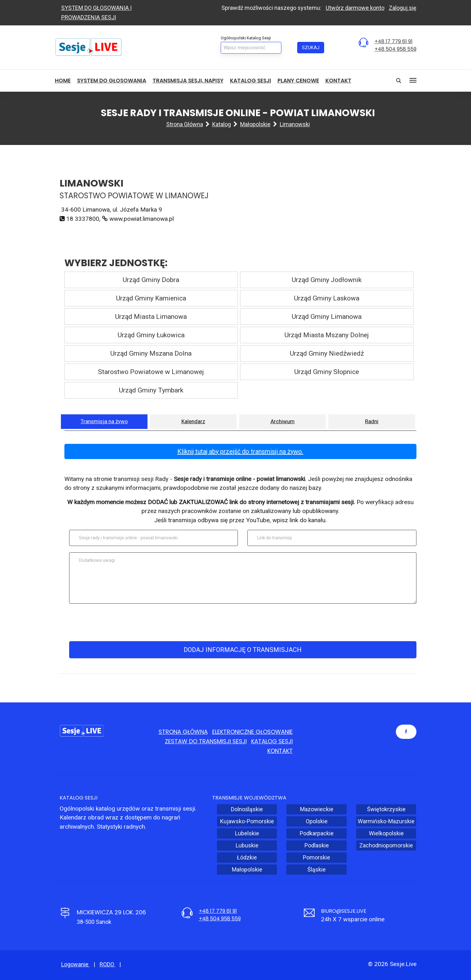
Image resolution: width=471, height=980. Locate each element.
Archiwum (283, 421)
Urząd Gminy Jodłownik (327, 280)
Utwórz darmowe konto (355, 8)
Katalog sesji (251, 81)
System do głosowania (112, 81)
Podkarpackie (317, 833)
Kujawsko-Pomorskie (247, 821)
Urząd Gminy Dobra (151, 280)
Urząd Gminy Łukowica (151, 335)
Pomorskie (317, 857)
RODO (108, 964)
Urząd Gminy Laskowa (327, 298)
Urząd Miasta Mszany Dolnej (327, 335)
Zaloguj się (403, 8)
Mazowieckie (317, 809)
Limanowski (295, 124)
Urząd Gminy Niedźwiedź (327, 353)
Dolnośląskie (247, 809)
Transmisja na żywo (104, 421)
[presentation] (242, 622)
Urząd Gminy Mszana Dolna (151, 353)
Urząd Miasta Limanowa (151, 317)
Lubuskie (247, 845)
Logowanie (75, 964)
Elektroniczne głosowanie (252, 732)
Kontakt (338, 81)
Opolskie (317, 821)
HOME (63, 81)
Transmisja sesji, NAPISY (188, 81)
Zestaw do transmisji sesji (206, 741)
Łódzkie (247, 857)
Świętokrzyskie (386, 809)
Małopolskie (255, 124)
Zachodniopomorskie (386, 845)
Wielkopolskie (386, 833)
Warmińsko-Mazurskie (386, 821)
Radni (372, 421)
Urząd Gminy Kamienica (151, 298)
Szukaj (311, 48)
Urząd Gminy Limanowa (327, 317)
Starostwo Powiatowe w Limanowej (151, 372)
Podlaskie (317, 845)
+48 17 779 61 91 (394, 41)
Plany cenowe (298, 81)
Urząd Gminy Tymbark (151, 390)
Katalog (222, 124)
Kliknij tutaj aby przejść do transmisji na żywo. (240, 451)
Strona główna (185, 124)
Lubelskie (247, 833)
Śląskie (317, 869)
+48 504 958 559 (396, 49)
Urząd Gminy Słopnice (327, 372)
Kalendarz (193, 421)
